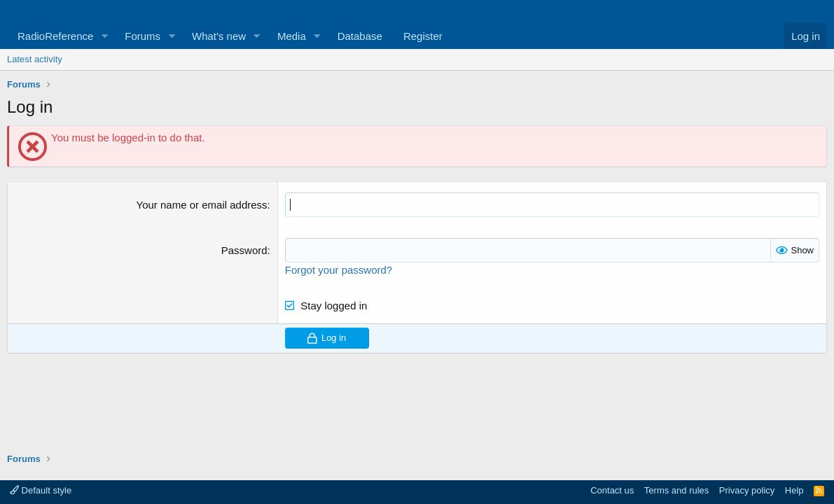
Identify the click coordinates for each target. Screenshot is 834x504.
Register (423, 36)
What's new (219, 36)
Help (794, 490)
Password (244, 250)
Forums (143, 36)
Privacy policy (747, 490)
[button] (104, 36)
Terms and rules (676, 490)
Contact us (612, 490)
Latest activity (35, 59)
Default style (41, 490)
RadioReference (55, 36)
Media (292, 36)
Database (360, 36)
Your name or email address (202, 205)
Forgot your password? (339, 270)
